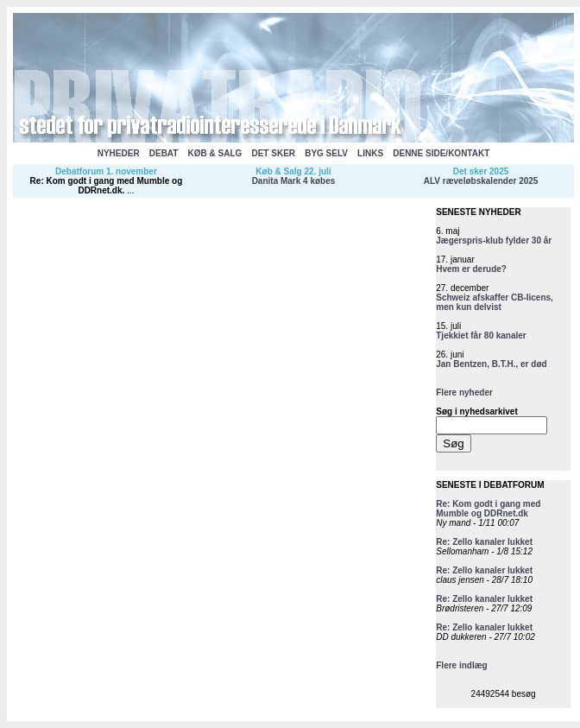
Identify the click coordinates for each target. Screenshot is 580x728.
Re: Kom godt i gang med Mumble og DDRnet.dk (107, 186)
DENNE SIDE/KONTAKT (441, 153)
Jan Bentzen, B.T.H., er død (491, 364)
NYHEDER (119, 153)
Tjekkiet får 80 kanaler (481, 336)
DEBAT (164, 153)
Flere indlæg (461, 665)
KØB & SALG (215, 153)
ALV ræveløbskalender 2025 (481, 181)
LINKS (370, 153)
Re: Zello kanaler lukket (484, 542)
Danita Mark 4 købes (294, 181)
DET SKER (273, 153)
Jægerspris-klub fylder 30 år (494, 241)
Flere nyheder (464, 392)
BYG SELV (326, 153)
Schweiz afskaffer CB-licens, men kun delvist (495, 302)
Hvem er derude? (471, 269)
